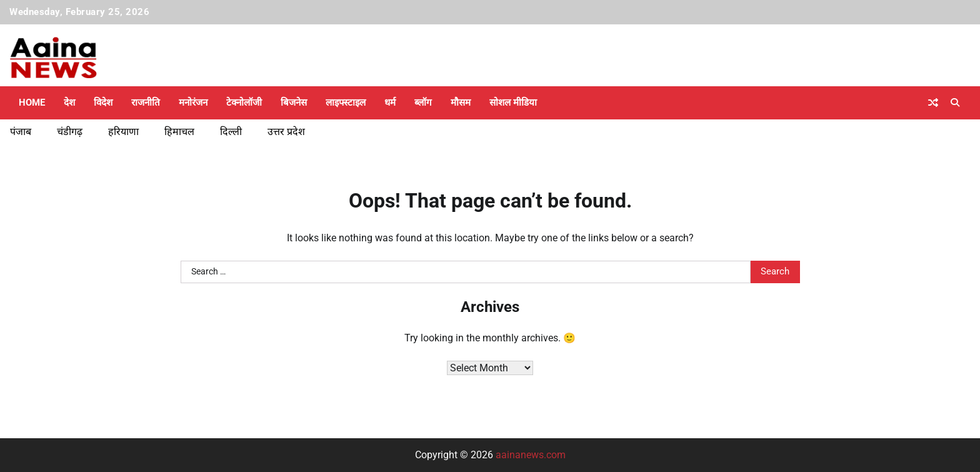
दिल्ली (231, 132)
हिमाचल (179, 132)
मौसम (461, 103)
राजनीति (146, 103)
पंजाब (21, 132)
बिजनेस (294, 103)
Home (32, 103)
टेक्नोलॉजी (244, 103)
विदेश (103, 103)
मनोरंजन (193, 103)
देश (69, 103)
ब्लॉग (423, 103)
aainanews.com (531, 455)
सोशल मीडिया (513, 103)
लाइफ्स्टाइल (346, 103)
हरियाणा (123, 132)
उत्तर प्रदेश (286, 132)
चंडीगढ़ (70, 132)
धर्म (390, 103)
